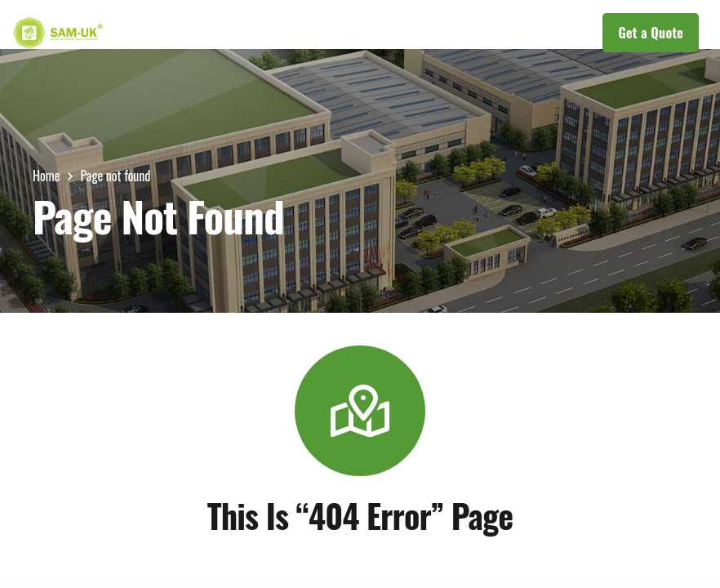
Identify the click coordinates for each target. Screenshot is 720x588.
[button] (335, 33)
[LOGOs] (58, 33)
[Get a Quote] (651, 33)
